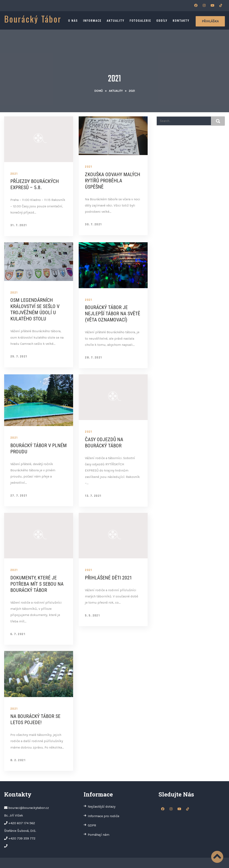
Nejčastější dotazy (102, 807)
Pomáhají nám (99, 835)
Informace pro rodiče (104, 816)
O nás (73, 21)
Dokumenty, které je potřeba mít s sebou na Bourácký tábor (37, 584)
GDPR (92, 825)
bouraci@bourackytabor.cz (29, 808)
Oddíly (162, 21)
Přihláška (210, 21)
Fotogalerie (140, 21)
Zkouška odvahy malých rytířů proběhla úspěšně (113, 181)
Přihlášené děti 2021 (108, 578)
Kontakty (181, 21)
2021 (14, 174)
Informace (92, 21)
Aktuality (116, 21)
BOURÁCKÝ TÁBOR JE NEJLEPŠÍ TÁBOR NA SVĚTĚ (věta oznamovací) (113, 314)
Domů (98, 91)
